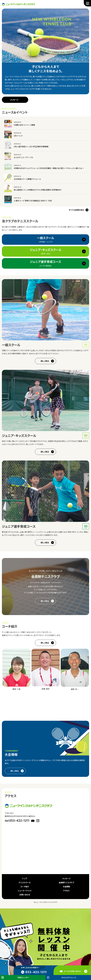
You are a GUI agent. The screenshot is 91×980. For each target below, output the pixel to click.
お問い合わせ (25, 895)
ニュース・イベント (25, 891)
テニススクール (25, 882)
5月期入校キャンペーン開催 (24, 125)
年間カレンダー (23, 977)
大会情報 (66, 887)
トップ (25, 878)
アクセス (66, 891)
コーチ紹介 (25, 887)
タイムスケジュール (69, 977)
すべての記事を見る (76, 210)
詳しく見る (45, 361)
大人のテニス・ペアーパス (23, 157)
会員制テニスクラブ (66, 882)
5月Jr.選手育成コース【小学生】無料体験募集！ (31, 147)
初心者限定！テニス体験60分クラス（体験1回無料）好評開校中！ (38, 190)
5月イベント (18, 136)
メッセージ (14, 100)
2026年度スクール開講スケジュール (27, 179)
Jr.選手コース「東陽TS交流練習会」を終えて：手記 (33, 201)
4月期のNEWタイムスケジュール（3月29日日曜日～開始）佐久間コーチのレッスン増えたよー (49, 168)
